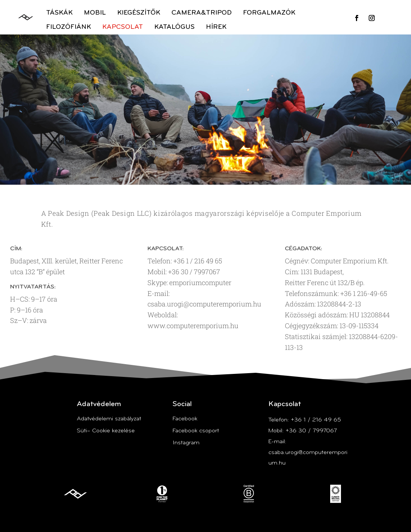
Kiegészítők (139, 13)
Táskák (59, 13)
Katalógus (174, 27)
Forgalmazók (269, 13)
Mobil (95, 13)
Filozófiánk (68, 27)
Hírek (216, 27)
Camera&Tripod (202, 13)
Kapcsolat (123, 27)
